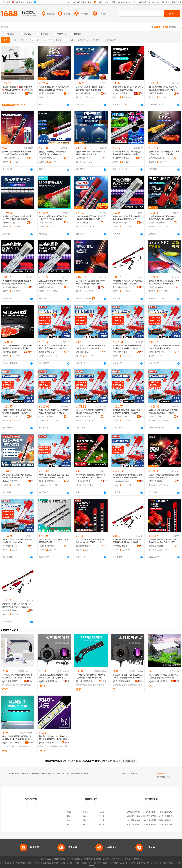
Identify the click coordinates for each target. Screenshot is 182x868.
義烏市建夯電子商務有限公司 (158, 352)
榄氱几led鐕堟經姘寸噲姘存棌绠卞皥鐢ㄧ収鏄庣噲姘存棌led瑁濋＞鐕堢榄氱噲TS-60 (54, 738)
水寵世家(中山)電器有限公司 (84, 287)
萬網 (139, 863)
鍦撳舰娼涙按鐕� (120, 685)
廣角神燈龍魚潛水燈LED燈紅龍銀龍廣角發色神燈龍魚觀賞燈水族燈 (90, 88)
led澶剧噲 (18, 746)
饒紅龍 (102, 816)
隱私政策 (106, 859)
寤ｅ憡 (30, 90)
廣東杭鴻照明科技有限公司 (138, 812)
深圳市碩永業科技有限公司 (154, 816)
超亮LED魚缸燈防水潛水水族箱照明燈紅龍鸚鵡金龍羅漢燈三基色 (127, 218)
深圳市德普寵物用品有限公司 (47, 93)
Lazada (91, 866)
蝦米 (105, 863)
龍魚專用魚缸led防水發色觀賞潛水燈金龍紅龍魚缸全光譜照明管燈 (54, 88)
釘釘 (162, 863)
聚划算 (69, 863)
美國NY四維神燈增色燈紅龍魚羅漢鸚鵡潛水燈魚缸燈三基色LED (164, 476)
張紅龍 (102, 812)
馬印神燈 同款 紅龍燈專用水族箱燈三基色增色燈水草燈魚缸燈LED (54, 476)
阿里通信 (131, 863)
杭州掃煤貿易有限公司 (11, 417)
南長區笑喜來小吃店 (135, 825)
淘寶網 (56, 863)
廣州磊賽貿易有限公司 (47, 287)
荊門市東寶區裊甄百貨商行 (84, 158)
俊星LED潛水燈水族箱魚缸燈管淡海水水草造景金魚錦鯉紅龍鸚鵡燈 (127, 153)
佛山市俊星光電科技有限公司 (121, 158)
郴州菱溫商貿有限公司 (84, 417)
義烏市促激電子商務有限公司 (11, 481)
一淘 (76, 863)
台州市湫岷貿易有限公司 (121, 481)
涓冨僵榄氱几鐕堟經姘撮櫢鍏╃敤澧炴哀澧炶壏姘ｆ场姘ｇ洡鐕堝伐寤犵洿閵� (54, 676)
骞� (30, 93)
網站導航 (138, 859)
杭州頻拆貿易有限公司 (121, 417)
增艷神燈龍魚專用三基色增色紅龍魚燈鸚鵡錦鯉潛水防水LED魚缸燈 (127, 282)
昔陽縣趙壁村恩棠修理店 (169, 825)
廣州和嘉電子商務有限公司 (11, 287)
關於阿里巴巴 (118, 859)
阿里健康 (169, 863)
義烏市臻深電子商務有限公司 (11, 546)
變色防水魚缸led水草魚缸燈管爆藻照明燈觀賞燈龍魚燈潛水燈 (91, 153)
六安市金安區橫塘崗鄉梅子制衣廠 (157, 820)
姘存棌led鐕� (56, 746)
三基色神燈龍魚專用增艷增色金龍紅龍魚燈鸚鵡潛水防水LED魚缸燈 (164, 218)
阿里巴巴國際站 (20, 863)
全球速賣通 (47, 863)
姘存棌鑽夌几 (99, 685)
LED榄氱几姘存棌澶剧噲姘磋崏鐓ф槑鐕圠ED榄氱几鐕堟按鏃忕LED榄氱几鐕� (18, 676)
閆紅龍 (86, 820)
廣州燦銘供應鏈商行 (157, 223)
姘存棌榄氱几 (45, 746)
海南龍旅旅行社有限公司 (169, 812)
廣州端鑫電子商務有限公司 (11, 610)
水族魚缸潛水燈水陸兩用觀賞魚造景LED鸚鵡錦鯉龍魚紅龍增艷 (128, 88)
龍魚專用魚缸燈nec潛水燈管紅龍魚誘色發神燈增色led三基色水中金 (164, 282)
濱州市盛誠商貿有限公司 (158, 287)
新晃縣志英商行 (165, 820)
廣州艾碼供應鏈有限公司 (121, 287)
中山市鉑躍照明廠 (83, 481)
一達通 (177, 863)
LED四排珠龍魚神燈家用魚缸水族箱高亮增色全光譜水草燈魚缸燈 (54, 218)
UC (144, 863)
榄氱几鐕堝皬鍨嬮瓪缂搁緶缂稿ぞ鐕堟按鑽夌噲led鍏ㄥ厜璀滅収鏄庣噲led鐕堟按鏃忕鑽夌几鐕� (17, 738)
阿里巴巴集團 (6, 863)
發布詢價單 (161, 774)
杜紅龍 (102, 820)
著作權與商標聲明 (75, 859)
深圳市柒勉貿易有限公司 (47, 481)
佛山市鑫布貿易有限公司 (84, 352)
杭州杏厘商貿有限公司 (47, 352)
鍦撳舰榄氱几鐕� (135, 685)
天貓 (63, 863)
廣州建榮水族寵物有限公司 (11, 352)
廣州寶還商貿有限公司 (121, 223)
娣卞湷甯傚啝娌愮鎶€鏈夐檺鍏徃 (161, 681)
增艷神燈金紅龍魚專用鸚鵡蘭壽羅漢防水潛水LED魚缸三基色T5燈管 (90, 541)
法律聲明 (88, 859)
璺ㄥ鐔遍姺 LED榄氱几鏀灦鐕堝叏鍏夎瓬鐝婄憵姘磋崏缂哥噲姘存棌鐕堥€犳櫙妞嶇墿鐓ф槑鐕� (164, 676)
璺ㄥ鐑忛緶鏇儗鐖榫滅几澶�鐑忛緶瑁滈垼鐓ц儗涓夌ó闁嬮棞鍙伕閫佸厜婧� (17, 89)
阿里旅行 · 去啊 (86, 863)
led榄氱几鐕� (8, 746)
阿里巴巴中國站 (34, 863)
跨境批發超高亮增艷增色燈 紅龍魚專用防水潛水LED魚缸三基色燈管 (91, 218)
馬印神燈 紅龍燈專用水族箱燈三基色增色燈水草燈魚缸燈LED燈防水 (54, 347)
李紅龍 (86, 812)
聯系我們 (129, 859)
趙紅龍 (70, 825)
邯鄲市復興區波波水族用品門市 (158, 481)
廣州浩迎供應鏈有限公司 (158, 546)
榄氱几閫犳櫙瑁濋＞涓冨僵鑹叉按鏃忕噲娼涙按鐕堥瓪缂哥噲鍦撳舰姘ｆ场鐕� (127, 676)
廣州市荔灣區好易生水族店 (84, 93)
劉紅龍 (70, 820)
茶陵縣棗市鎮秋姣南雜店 (153, 812)
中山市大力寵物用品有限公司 (121, 93)
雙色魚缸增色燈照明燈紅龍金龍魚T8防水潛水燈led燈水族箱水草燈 (54, 153)
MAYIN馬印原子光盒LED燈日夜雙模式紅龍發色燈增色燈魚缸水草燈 (17, 347)
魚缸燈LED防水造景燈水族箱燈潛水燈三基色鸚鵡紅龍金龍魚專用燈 (17, 153)
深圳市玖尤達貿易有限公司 (47, 417)
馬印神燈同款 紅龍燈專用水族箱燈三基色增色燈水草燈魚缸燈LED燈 (17, 476)
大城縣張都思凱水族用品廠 (11, 158)
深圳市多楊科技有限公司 (158, 93)
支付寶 (150, 863)
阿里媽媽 (98, 863)
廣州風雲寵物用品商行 (158, 417)
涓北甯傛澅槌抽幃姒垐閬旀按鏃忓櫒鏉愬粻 (14, 681)
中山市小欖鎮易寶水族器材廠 (47, 546)
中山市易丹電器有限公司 (84, 223)
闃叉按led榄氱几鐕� (84, 685)
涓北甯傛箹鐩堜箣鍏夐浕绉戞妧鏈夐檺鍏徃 (11, 93)
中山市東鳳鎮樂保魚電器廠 (47, 223)
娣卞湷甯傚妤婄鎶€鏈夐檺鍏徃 (87, 681)
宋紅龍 (102, 825)
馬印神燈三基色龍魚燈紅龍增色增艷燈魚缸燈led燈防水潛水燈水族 (90, 282)
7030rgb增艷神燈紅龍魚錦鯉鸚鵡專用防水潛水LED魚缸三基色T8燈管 (91, 476)
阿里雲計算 (113, 863)
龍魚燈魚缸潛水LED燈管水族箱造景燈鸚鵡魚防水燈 (54, 541)
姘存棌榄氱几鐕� (10, 685)
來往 (156, 863)
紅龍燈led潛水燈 (136, 774)
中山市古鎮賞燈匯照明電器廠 (47, 158)
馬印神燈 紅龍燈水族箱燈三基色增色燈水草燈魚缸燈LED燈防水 (164, 347)
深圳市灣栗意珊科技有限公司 (121, 352)
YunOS (123, 863)
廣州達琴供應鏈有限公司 (84, 546)
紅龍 (69, 812)
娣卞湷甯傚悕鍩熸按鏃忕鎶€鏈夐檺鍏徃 (124, 681)
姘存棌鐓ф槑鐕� (25, 685)
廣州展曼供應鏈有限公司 (121, 546)
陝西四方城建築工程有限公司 (155, 825)
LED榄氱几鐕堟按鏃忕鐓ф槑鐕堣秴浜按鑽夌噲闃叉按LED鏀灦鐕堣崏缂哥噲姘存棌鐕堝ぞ (90, 676)
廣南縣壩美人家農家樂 (136, 820)
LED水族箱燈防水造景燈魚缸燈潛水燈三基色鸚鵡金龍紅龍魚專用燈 (164, 88)
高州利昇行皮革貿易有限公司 (139, 816)
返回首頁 (117, 761)
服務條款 (97, 859)
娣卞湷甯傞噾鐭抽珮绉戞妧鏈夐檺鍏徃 (51, 681)
